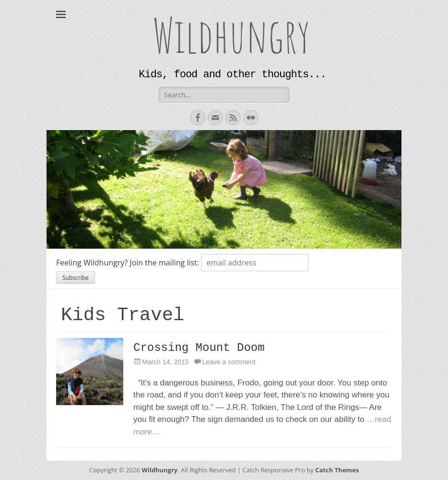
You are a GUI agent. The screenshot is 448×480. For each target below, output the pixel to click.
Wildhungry (231, 35)
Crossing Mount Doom (199, 348)
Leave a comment (229, 362)
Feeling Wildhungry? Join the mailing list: (129, 263)
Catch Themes (337, 470)
